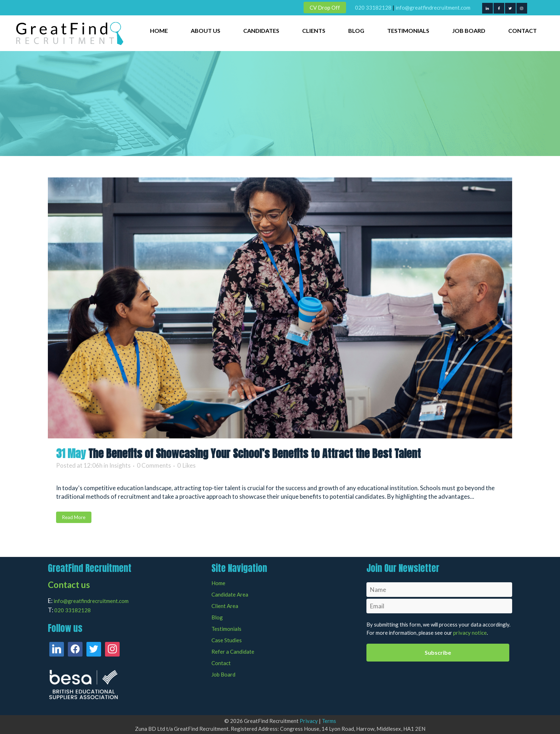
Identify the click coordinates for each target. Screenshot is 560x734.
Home (218, 583)
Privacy (309, 721)
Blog (217, 617)
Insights (120, 465)
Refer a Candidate (233, 652)
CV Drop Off (325, 7)
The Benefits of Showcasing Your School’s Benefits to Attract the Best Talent (254, 454)
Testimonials (226, 629)
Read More (74, 517)
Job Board (223, 675)
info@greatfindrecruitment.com (433, 7)
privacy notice (470, 633)
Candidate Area (230, 595)
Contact (221, 663)
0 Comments (154, 465)
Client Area (225, 606)
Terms (329, 721)
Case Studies (227, 640)
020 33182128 (373, 7)
